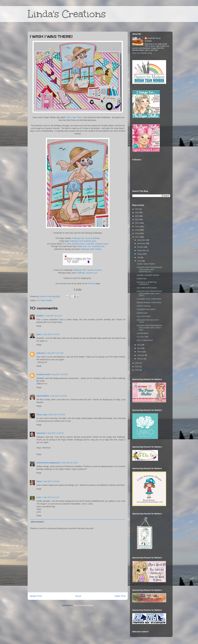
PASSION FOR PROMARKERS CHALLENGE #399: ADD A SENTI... (149, 293)
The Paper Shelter (44, 300)
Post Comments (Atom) (84, 605)
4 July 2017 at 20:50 (59, 374)
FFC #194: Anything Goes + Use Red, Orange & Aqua (85, 244)
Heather (40, 316)
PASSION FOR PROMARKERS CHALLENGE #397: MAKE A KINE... (149, 328)
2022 (137, 220)
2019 (137, 230)
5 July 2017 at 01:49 (56, 415)
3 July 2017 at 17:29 (55, 353)
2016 (137, 363)
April (139, 348)
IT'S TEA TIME (143, 337)
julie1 (39, 334)
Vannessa (41, 433)
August (140, 254)
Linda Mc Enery (154, 38)
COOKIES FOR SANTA (146, 309)
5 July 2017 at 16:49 (51, 481)
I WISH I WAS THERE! (146, 264)
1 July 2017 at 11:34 (53, 316)
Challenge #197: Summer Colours (87, 270)
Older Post (120, 596)
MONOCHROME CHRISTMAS (149, 303)
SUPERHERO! (143, 333)
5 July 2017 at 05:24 (55, 433)
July (139, 257)
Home (78, 596)
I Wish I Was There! (74, 117)
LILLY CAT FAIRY (144, 316)
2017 (137, 237)
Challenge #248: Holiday (91, 249)
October (141, 247)
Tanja (39, 481)
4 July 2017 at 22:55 (58, 396)
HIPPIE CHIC (142, 313)
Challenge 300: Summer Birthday (86, 238)
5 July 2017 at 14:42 (69, 463)
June (139, 261)
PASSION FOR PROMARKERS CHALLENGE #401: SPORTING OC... (149, 269)
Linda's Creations (67, 14)
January (141, 359)
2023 (137, 216)
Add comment (37, 522)
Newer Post (36, 596)
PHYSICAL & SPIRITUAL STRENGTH (147, 283)
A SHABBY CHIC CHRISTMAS (149, 299)
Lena (39, 497)
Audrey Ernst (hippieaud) (48, 463)
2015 (137, 366)
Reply (39, 326)
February (141, 355)
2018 (137, 233)
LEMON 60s (142, 279)
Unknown (41, 353)
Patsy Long (42, 415)
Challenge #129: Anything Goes (83, 241)
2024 (137, 212)
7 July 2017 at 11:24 (50, 497)
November (142, 243)
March (140, 352)
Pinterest (91, 284)
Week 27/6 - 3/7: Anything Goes (91, 246)
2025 (137, 209)
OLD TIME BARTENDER (147, 288)
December (142, 240)
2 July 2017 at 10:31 (51, 334)
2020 (137, 227)
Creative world (43, 374)
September (142, 250)
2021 (137, 223)
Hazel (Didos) (43, 396)
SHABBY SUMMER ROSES (148, 275)
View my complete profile (142, 53)
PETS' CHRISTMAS (145, 340)
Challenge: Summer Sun (87, 273)
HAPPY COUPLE (144, 306)
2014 (137, 370)
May (139, 345)
